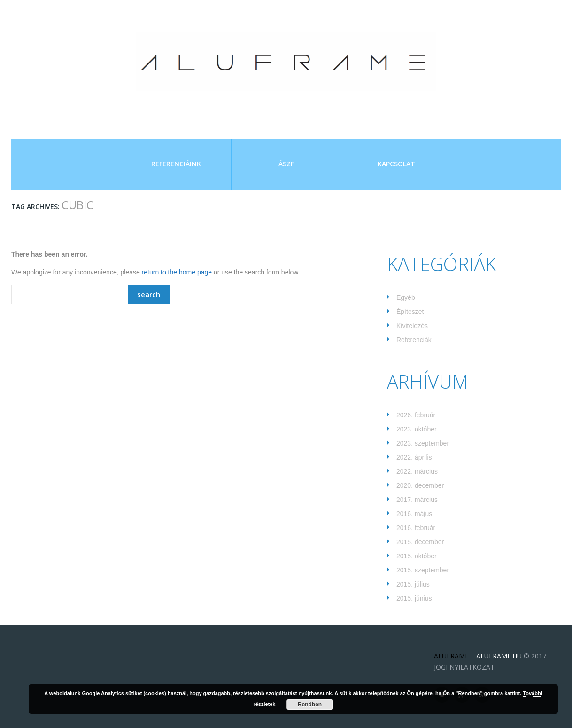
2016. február (416, 528)
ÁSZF (286, 164)
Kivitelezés (412, 326)
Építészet (410, 312)
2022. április (414, 457)
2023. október (417, 429)
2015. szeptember (423, 570)
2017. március (417, 500)
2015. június (414, 598)
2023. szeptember (423, 443)
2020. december (420, 485)
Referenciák (414, 340)
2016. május (414, 514)
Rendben (310, 705)
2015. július (413, 584)
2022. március (417, 471)
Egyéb (406, 297)
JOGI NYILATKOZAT (464, 667)
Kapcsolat (396, 164)
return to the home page (177, 272)
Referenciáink (176, 164)
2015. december (420, 542)
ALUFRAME (451, 656)
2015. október (417, 556)
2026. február (416, 415)
